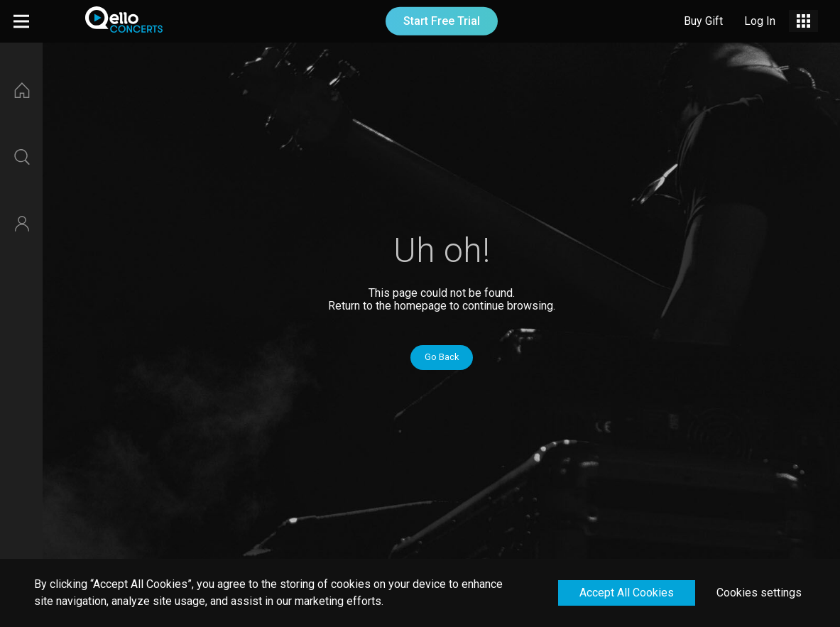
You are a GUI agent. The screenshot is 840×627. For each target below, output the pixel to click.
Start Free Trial (442, 21)
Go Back (442, 357)
